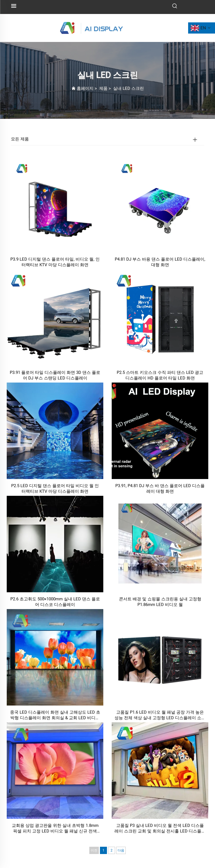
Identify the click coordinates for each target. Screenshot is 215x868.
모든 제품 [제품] (20, 139)
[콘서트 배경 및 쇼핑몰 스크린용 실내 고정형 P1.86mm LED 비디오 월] (160, 544)
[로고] (91, 28)
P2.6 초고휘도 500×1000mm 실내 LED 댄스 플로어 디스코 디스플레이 (55, 602)
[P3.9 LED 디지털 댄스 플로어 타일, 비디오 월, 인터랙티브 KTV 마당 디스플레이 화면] (55, 204)
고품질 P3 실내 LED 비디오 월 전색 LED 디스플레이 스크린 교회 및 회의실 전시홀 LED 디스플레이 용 (160, 828)
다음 (121, 850)
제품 (103, 88)
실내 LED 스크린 (128, 88)
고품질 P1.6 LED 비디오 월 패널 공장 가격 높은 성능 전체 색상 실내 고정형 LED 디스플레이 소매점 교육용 (160, 715)
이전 (94, 850)
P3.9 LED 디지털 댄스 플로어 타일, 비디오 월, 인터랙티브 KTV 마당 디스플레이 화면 (55, 262)
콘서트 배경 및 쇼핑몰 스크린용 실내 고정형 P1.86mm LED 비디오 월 (160, 602)
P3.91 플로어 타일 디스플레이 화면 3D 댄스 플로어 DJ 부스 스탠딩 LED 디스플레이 (55, 375)
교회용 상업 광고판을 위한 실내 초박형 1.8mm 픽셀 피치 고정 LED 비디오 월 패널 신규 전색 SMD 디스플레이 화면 (55, 828)
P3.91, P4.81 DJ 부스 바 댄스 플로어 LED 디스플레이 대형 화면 (160, 489)
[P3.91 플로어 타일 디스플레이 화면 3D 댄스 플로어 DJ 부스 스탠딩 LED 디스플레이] (55, 317)
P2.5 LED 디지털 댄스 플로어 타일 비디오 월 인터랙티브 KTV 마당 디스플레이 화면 (55, 489)
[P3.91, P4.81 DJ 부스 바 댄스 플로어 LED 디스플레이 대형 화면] (160, 431)
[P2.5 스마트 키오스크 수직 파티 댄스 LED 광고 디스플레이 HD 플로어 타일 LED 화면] (160, 317)
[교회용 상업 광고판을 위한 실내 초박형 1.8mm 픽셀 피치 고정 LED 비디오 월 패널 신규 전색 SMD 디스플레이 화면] (55, 770)
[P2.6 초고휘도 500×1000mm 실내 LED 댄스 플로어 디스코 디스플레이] (55, 544)
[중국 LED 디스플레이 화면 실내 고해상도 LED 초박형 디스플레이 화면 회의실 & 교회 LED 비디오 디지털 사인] (55, 657)
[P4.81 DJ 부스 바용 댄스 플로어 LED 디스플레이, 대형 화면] (160, 204)
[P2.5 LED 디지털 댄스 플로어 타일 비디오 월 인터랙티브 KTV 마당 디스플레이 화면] (55, 431)
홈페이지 (85, 88)
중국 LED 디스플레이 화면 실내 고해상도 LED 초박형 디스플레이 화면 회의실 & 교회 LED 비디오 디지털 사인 (55, 715)
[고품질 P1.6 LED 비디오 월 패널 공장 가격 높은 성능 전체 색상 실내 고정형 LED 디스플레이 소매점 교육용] (160, 657)
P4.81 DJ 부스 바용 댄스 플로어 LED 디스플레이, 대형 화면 (160, 262)
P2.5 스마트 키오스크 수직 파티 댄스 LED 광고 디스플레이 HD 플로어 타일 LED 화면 (160, 375)
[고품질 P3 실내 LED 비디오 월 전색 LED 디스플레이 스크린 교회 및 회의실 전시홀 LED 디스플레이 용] (160, 770)
